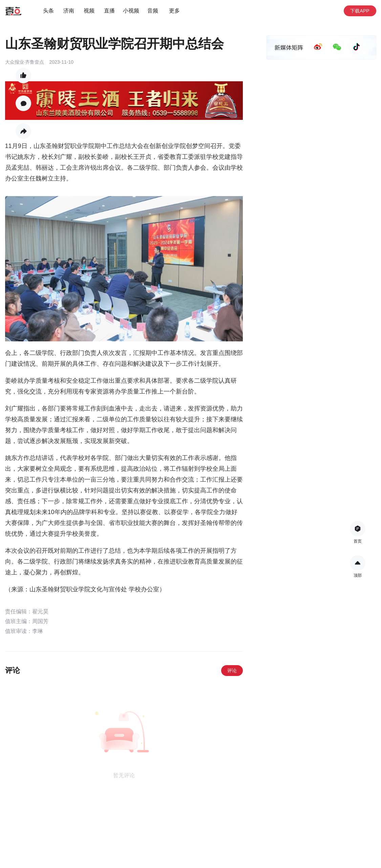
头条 (48, 11)
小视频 (131, 11)
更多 (174, 11)
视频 (89, 11)
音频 (153, 11)
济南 (69, 11)
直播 (109, 11)
